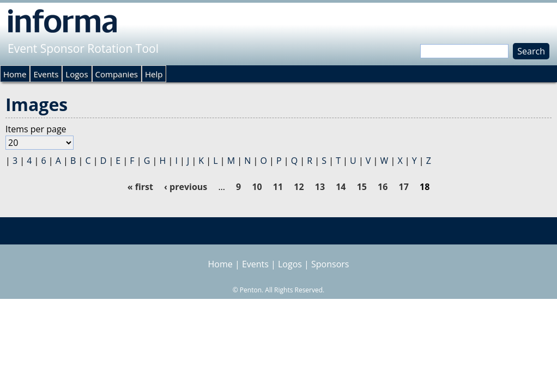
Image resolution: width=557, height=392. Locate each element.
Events (46, 74)
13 (320, 187)
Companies (117, 74)
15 (362, 187)
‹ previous (186, 187)
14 (341, 187)
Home (15, 74)
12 (299, 187)
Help (154, 74)
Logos (77, 74)
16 (383, 187)
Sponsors (330, 264)
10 (257, 187)
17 (404, 187)
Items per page (36, 129)
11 (278, 187)
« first (140, 187)
